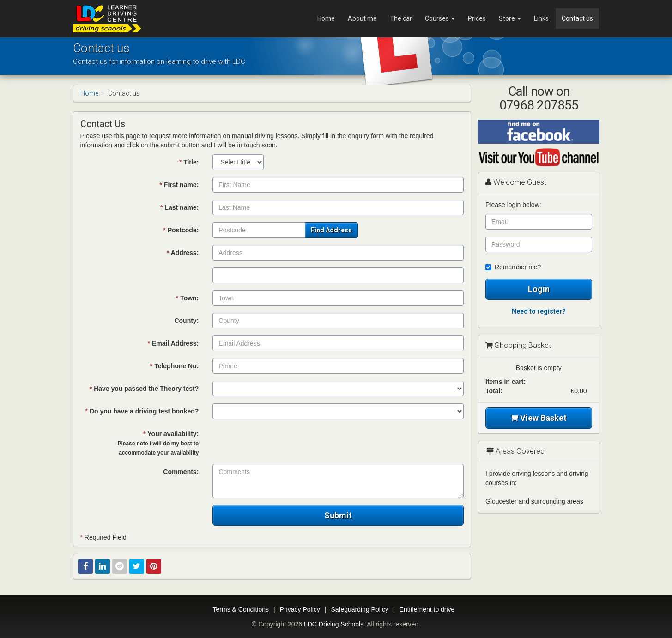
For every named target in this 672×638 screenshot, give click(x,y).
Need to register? (539, 311)
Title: (189, 162)
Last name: (179, 207)
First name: (179, 185)
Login (539, 289)
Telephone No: (175, 366)
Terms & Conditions (241, 609)
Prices (477, 18)
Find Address (331, 230)
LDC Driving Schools (334, 624)
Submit (338, 515)
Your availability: (158, 443)
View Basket (539, 418)
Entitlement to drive (427, 609)
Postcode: (181, 230)
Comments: (181, 472)
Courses (440, 18)
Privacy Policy (300, 609)
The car (401, 18)
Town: (188, 298)
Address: (183, 253)
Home (326, 18)
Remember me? (513, 267)
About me (362, 18)
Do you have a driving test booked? (142, 411)
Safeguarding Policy (360, 609)
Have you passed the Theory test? (144, 389)
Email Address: (173, 343)
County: (186, 321)
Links (541, 18)
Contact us (577, 18)
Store (510, 18)
